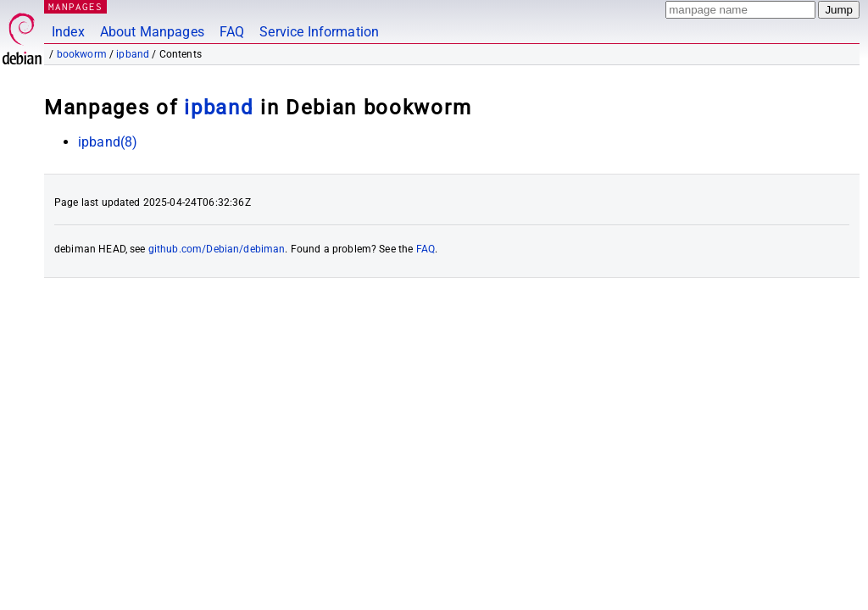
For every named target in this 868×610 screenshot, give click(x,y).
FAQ (232, 32)
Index (68, 32)
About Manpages (152, 32)
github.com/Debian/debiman (217, 249)
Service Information (319, 32)
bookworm (82, 54)
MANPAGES (75, 6)
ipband (133, 54)
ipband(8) (108, 142)
